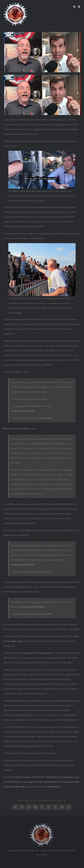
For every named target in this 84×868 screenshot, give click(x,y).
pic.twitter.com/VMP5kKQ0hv (32, 607)
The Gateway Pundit (51, 787)
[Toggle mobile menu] (79, 7)
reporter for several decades (39, 653)
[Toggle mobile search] (74, 7)
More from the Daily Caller (16, 429)
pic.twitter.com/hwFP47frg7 (22, 565)
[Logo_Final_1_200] (41, 824)
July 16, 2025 (46, 418)
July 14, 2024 (43, 572)
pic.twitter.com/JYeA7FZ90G (22, 411)
